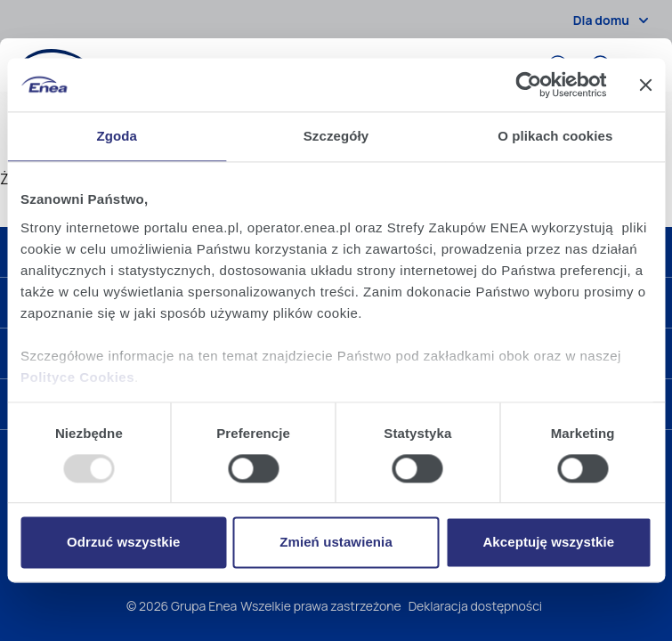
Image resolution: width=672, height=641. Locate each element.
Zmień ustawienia (336, 543)
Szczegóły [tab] (336, 136)
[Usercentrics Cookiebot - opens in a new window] (528, 85)
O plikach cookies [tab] (555, 136)
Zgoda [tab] (117, 136)
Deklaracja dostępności (475, 606)
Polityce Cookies (77, 377)
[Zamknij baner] (645, 85)
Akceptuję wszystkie (548, 543)
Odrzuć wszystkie (123, 543)
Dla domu (614, 20)
